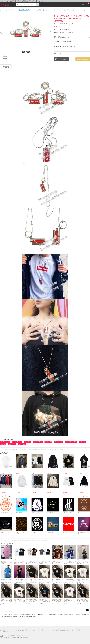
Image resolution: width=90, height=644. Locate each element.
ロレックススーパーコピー (71, 442)
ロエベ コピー (27, 442)
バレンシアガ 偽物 (59, 442)
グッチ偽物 (3, 444)
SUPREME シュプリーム (66, 23)
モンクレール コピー (5, 442)
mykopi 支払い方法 (5, 632)
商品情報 (6, 67)
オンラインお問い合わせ (57, 630)
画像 (23, 52)
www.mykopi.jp (17, 637)
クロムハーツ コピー (38, 442)
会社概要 (3, 630)
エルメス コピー (12, 444)
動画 (28, 52)
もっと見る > (86, 496)
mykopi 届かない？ (43, 630)
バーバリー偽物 (22, 444)
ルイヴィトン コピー (17, 442)
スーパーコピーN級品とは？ (15, 630)
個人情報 (78, 630)
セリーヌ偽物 (83, 442)
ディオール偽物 (48, 442)
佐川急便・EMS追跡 (30, 630)
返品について (69, 630)
